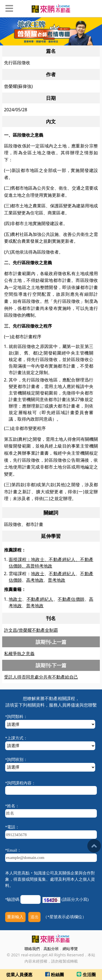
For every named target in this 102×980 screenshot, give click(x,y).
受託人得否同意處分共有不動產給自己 (41, 677)
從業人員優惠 (19, 975)
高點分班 (51, 949)
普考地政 (57, 580)
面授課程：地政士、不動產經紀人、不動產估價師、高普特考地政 (51, 563)
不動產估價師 (71, 599)
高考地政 (35, 580)
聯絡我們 (32, 949)
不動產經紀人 (62, 574)
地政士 (38, 574)
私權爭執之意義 (19, 654)
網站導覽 (70, 949)
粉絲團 (55, 975)
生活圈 (86, 975)
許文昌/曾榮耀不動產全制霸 (31, 630)
